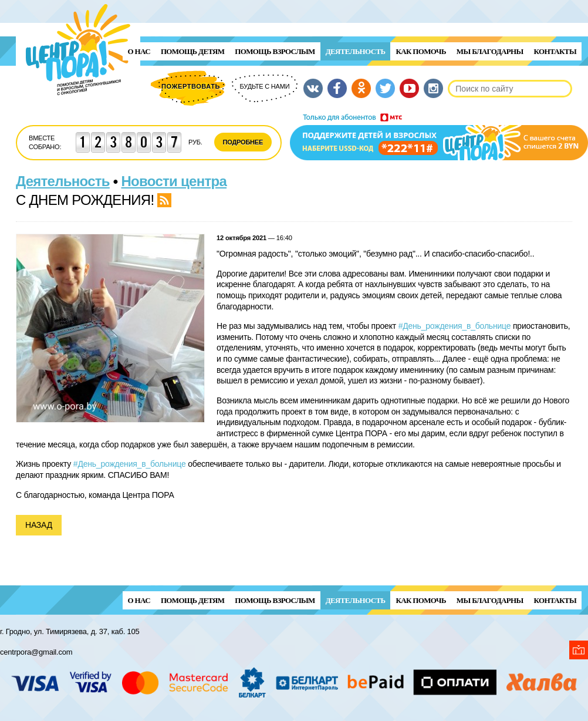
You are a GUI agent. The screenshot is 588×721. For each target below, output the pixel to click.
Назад (39, 525)
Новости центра (174, 181)
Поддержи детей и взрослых (439, 137)
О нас (139, 51)
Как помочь (420, 51)
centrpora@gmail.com (36, 652)
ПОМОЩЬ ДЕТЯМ (192, 51)
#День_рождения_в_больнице (455, 326)
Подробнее (243, 142)
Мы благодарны (490, 51)
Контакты (555, 51)
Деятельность (356, 51)
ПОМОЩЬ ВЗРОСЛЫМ (275, 51)
